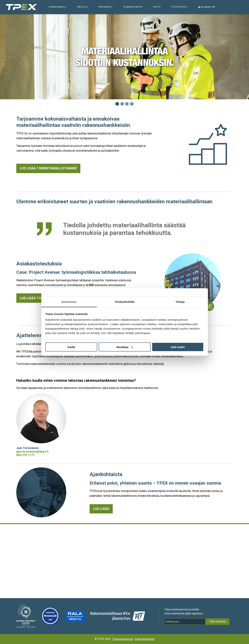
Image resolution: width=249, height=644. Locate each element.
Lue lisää (101, 509)
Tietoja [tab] (180, 302)
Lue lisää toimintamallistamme (48, 168)
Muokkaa (125, 347)
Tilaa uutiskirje (217, 621)
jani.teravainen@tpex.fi (32, 452)
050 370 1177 (25, 455)
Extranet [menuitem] (205, 7)
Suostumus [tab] (69, 302)
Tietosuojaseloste (123, 639)
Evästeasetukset (145, 639)
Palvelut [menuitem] (82, 7)
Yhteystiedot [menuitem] (179, 7)
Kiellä (71, 347)
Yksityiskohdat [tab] (124, 302)
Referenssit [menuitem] (106, 7)
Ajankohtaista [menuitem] (133, 7)
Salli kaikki (178, 347)
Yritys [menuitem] (157, 7)
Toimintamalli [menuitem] (57, 7)
